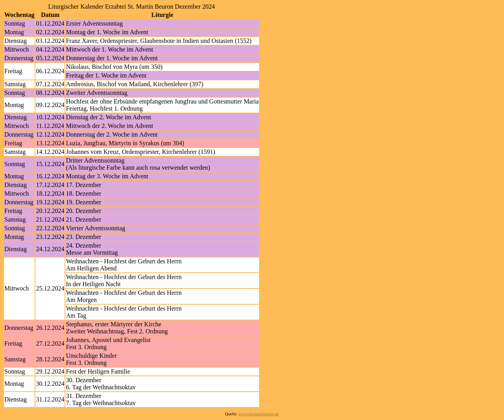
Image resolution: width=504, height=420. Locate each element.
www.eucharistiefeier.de (259, 414)
